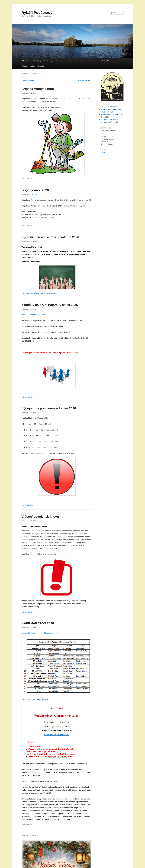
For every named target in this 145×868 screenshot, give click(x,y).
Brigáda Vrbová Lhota (38, 89)
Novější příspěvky (85, 80)
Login (103, 153)
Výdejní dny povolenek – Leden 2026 (49, 408)
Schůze (37, 294)
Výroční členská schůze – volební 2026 (50, 237)
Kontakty (41, 66)
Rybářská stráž (61, 61)
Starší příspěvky (28, 80)
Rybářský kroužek (28, 66)
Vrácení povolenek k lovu (40, 517)
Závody (84, 61)
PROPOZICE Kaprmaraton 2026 (35, 699)
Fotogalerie (94, 61)
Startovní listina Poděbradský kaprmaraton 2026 (41, 633)
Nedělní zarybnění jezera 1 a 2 (112, 114)
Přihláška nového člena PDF (34, 315)
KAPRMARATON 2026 (38, 623)
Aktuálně (25, 61)
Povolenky (74, 61)
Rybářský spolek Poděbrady (42, 61)
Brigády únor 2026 (35, 190)
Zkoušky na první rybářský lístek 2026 (50, 305)
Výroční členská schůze (48, 294)
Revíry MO (105, 61)
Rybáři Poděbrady (37, 13)
